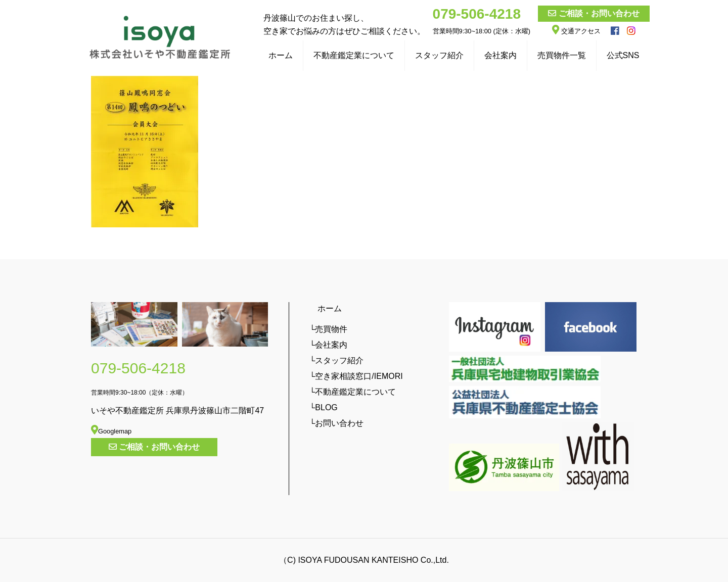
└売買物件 (328, 329)
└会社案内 (328, 345)
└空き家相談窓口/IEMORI (356, 376)
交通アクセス (576, 31)
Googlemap (111, 431)
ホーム (326, 308)
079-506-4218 (477, 14)
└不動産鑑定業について (353, 392)
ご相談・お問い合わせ (599, 13)
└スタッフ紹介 (336, 360)
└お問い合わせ (336, 423)
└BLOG (324, 407)
